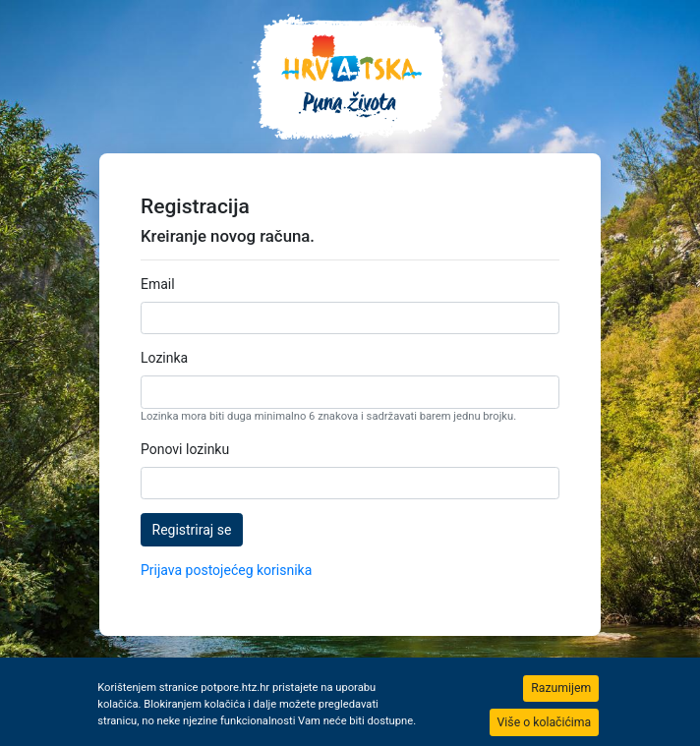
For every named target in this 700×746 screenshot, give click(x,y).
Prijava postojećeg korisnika (226, 570)
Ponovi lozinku (185, 449)
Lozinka (164, 358)
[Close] (561, 689)
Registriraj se (192, 530)
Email (158, 284)
